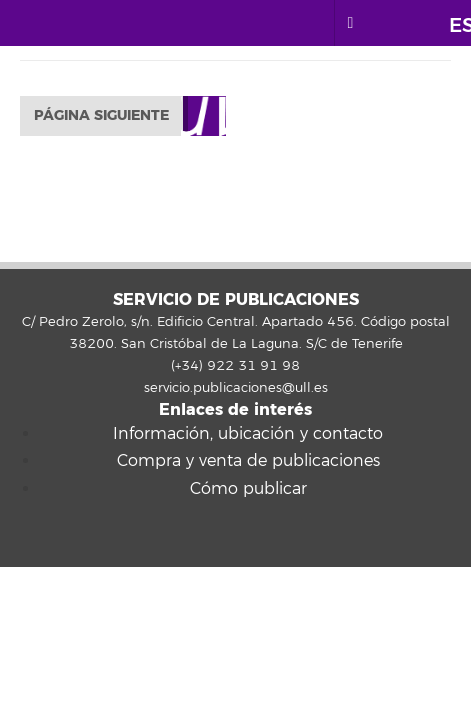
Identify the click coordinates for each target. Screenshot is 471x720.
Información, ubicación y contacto (248, 434)
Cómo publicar (248, 489)
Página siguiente (101, 115)
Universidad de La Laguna (109, 23)
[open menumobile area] (350, 23)
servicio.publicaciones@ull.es (236, 388)
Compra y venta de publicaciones (248, 461)
